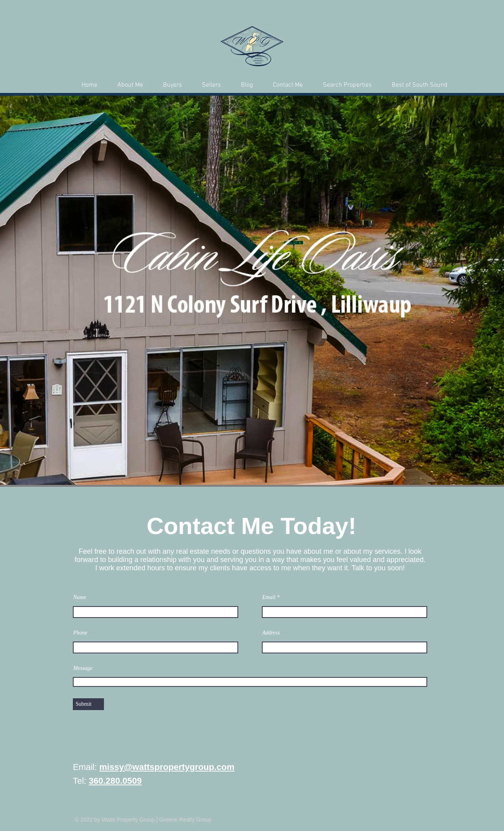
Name (80, 597)
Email (269, 597)
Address (271, 633)
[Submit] (88, 704)
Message (83, 668)
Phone (80, 633)
